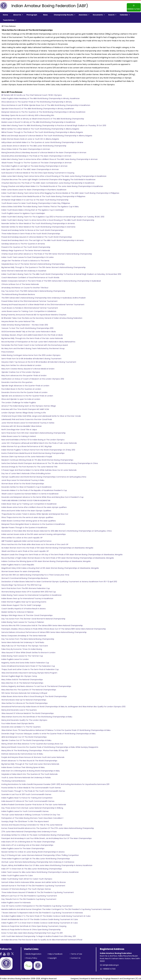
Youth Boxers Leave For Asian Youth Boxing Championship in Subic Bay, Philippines (36, 202)
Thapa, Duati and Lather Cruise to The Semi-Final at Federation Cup (30, 668)
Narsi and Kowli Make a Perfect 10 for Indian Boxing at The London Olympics (33, 438)
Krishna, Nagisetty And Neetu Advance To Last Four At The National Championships (36, 685)
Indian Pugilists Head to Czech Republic (18, 563)
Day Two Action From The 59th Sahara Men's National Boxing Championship (33, 290)
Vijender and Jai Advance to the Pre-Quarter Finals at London (27, 394)
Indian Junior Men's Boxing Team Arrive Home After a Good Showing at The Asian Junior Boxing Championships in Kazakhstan (54, 175)
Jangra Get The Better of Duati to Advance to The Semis (25, 259)
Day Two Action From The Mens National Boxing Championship (28, 638)
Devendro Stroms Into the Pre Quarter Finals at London (24, 391)
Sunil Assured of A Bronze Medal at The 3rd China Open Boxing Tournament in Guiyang (38, 171)
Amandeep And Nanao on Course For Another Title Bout (25, 286)
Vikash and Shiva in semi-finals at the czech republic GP (25, 550)
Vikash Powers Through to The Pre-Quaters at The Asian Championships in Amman (37, 161)
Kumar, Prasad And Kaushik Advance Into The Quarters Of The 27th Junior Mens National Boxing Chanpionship (48, 827)
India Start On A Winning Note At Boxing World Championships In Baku (31, 769)
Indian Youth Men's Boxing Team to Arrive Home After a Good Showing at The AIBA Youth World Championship (48, 219)
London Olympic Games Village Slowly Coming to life (24, 411)
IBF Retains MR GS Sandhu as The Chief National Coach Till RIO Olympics (32, 94)
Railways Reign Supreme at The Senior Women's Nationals (26, 249)
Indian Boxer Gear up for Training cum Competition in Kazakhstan (29, 502)
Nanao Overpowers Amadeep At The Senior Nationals (24, 634)
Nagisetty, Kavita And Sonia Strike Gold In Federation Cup (25, 661)
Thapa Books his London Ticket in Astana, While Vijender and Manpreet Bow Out (35, 513)
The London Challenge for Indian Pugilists (19, 401)
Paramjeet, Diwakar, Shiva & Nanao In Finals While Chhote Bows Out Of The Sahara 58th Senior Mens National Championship (54, 627)
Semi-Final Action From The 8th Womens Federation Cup (26, 587)
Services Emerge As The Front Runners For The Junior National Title (29, 465)
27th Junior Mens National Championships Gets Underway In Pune (29, 830)
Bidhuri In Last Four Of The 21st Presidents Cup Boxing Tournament (29, 894)
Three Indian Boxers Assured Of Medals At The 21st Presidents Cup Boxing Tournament (38, 891)
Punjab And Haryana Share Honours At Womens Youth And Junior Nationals (33, 756)
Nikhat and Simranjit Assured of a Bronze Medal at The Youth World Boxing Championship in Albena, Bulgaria (47, 134)
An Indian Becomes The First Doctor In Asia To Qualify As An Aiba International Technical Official (42, 938)
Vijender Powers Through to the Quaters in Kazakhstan (24, 526)
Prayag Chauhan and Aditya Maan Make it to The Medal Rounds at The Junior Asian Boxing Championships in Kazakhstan (52, 185)
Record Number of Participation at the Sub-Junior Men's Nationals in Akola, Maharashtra (38, 340)
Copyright (52, 957)
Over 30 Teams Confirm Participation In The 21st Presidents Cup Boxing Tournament (37, 904)
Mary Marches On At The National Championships (22, 681)
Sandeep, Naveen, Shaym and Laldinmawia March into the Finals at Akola (32, 334)
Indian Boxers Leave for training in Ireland (19, 435)
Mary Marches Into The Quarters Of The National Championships (29, 688)
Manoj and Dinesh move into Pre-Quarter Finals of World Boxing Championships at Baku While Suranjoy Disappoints (50, 746)
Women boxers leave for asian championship (21, 570)
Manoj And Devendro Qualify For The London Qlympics (24, 719)
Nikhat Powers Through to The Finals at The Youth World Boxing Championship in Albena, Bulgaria (42, 131)
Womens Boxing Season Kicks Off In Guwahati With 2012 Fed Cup (29, 590)
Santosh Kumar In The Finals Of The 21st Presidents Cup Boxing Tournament (33, 884)
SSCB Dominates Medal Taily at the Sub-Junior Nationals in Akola (29, 330)
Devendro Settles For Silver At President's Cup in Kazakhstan (27, 486)
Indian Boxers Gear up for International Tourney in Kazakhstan (27, 597)
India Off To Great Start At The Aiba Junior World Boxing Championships (32, 867)
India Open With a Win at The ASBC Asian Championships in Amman (30, 168)
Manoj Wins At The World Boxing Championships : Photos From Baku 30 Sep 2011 (35, 749)
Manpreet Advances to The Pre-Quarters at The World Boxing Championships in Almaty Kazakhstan (43, 111)
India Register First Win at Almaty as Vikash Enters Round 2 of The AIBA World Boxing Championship (43, 117)
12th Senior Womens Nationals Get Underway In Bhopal (24, 692)
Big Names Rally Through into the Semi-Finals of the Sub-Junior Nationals (32, 337)
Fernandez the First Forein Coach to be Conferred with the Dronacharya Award (35, 344)
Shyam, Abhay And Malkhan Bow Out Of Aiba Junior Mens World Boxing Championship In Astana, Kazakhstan (47, 864)
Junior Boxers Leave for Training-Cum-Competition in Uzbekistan (29, 310)
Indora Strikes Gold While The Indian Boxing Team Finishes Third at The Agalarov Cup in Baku (40, 205)
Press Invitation (8, 350)
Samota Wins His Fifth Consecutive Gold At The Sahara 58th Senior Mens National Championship (42, 624)
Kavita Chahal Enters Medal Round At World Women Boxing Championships (33, 452)
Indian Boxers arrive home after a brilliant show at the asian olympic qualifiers (34, 506)
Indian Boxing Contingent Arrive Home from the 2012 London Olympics (31, 354)
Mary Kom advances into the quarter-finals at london (24, 374)
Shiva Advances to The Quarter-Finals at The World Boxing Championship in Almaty (37, 100)
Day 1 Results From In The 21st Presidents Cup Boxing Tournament (29, 898)
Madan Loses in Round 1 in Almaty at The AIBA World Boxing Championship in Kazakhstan (38, 121)
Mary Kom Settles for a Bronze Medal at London (21, 364)
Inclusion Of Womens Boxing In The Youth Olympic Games (26, 888)
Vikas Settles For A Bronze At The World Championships (25, 702)
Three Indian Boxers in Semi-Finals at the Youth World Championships (31, 232)
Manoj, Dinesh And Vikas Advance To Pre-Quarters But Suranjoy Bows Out (32, 742)
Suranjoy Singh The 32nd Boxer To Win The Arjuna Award (25, 820)
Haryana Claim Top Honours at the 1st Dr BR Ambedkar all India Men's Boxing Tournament (39, 361)
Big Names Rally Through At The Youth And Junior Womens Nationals (30, 763)
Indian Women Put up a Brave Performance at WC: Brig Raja (27, 445)
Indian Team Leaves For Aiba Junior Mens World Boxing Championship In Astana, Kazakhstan (40, 871)
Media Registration (33, 953)
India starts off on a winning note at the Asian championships (27, 844)
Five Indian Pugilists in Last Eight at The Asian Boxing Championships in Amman (34, 165)
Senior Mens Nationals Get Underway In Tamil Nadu (23, 641)
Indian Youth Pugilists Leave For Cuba (17, 874)
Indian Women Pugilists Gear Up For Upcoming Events (24, 600)
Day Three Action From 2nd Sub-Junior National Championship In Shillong (32, 806)
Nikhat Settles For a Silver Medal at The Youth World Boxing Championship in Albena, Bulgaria (40, 127)
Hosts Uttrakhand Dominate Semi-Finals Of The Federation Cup (28, 665)
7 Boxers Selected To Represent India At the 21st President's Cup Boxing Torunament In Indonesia (42, 911)
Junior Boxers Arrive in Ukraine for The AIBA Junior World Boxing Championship (34, 144)
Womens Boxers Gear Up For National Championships (24, 698)
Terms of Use (76, 953)
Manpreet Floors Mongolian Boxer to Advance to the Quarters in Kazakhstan (33, 523)
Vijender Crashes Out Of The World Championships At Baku (26, 739)
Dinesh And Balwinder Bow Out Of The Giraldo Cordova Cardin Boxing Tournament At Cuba (40, 918)
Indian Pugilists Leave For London (15, 658)
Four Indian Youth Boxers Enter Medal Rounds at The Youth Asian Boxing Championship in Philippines (43, 195)
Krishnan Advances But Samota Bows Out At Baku (22, 752)
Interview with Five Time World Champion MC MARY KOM (25, 408)
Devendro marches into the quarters (17, 381)
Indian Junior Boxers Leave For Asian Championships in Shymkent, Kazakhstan (34, 188)
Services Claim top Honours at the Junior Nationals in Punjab (27, 455)
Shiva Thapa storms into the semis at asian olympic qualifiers (27, 516)
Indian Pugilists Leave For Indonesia (16, 901)
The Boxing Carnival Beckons (13, 779)
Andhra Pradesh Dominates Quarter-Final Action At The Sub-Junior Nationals (34, 803)
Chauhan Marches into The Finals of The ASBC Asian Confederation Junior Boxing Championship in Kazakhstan (48, 181)
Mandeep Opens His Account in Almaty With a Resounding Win (28, 114)
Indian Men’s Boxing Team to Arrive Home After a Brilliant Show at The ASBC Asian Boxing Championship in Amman (50, 158)
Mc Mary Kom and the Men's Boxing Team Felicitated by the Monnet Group (33, 347)
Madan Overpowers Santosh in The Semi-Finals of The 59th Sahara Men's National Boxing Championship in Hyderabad (51, 279)
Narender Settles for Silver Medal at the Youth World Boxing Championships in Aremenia (38, 225)
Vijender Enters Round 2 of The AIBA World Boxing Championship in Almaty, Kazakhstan (38, 107)
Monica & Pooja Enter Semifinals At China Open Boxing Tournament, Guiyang (34, 925)
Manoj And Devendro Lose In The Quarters (19, 709)
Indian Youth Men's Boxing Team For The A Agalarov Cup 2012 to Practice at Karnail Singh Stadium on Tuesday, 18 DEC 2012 (53, 215)
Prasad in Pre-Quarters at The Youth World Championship (26, 246)
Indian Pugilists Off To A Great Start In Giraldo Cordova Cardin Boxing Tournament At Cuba (40, 921)
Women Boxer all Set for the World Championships (23, 482)
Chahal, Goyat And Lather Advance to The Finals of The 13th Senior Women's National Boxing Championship (47, 252)
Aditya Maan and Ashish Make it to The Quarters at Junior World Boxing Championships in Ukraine (42, 141)
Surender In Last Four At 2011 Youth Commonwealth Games (26, 793)
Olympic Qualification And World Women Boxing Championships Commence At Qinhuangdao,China (44, 475)
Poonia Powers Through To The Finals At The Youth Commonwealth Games (33, 790)
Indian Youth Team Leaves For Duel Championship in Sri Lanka (27, 256)
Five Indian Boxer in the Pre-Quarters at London (21, 388)
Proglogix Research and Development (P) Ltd (122, 977)
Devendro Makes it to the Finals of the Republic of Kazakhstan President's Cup (34, 489)
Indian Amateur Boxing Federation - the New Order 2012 (25, 323)
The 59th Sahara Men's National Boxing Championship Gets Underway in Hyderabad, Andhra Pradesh (44, 296)
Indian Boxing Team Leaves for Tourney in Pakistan (23, 621)
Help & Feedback (55, 953)
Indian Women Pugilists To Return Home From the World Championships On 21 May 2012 (38, 448)
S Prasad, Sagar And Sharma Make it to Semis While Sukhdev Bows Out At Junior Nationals (39, 469)
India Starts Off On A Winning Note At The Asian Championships (28, 840)
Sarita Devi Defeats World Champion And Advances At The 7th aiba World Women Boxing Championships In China (50, 462)
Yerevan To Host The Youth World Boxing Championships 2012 (27, 327)
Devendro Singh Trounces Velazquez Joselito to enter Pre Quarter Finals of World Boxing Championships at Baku (49, 732)
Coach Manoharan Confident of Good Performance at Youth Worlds (30, 276)
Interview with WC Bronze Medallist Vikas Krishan (22, 425)
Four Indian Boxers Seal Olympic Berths (18, 722)
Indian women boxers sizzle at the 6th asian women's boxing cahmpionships (34, 533)
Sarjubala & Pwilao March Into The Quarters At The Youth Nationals (30, 773)
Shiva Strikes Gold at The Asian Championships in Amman (26, 148)
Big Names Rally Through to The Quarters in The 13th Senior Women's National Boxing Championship (44, 266)
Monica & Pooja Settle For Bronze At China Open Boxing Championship (31, 928)
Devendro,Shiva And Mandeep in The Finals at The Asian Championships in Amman (36, 154)
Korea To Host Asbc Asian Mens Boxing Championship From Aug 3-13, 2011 (32, 931)
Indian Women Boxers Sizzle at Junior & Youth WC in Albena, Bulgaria (30, 138)
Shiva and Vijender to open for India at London (21, 398)
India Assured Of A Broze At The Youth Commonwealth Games (28, 800)
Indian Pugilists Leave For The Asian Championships (23, 847)
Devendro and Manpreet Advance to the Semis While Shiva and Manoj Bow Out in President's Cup (42, 496)
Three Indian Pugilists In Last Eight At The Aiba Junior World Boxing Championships (36, 857)
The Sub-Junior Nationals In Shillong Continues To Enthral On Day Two (31, 813)
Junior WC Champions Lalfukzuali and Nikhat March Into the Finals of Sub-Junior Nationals (39, 442)
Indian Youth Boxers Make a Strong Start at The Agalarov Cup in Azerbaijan (33, 209)
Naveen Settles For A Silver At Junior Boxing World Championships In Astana (33, 850)
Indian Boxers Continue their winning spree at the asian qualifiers (29, 519)
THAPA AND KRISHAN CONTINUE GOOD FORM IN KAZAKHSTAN (26, 499)
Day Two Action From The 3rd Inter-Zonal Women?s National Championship (33, 617)
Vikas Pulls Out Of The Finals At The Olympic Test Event (25, 644)
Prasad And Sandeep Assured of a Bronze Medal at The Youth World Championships (37, 236)
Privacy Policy (31, 957)
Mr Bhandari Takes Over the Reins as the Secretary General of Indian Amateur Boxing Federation (42, 317)
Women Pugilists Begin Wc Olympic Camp (19, 675)
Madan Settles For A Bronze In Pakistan (18, 611)
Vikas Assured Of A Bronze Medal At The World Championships (28, 712)
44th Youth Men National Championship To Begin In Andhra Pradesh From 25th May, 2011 (39, 935)
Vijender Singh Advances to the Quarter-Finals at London (25, 384)
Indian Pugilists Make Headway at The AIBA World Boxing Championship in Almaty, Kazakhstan (41, 97)
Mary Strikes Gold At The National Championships (22, 678)
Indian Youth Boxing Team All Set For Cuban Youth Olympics (27, 877)
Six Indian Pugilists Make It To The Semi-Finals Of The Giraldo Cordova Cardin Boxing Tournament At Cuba (46, 915)
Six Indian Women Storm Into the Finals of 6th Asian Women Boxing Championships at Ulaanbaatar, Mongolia (47, 546)
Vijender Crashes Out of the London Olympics (21, 371)
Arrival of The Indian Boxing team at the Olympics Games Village (29, 404)
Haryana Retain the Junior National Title (18, 320)
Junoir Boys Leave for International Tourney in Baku (23, 479)
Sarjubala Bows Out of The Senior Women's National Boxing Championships (33, 263)
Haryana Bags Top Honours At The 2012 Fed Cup (21, 584)
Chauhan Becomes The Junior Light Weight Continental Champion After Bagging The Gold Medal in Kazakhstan (48, 178)
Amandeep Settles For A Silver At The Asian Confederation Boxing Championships (36, 834)
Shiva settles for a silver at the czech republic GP (22, 536)
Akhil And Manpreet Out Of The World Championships (24, 736)
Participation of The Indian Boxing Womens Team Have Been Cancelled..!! (32, 817)
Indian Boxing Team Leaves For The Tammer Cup (22, 654)
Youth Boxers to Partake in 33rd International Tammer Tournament (30, 306)
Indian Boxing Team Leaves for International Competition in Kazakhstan (32, 594)
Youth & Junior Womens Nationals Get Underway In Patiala (26, 776)
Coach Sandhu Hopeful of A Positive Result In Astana (23, 607)
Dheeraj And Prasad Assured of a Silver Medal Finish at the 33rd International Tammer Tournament (43, 303)
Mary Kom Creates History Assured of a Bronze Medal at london (28, 367)
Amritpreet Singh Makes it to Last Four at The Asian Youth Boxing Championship (35, 198)
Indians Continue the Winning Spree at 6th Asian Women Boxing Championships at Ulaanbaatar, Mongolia (46, 560)
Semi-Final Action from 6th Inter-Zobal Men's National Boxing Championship (34, 431)
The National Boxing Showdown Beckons (18, 293)
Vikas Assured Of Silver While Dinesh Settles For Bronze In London (28, 651)
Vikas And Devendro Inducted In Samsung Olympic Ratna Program (29, 671)
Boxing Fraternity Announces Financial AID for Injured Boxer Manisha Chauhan (34, 313)
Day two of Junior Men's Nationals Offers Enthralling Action (26, 472)
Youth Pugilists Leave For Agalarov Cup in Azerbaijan (23, 212)
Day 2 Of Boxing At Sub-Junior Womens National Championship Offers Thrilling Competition (40, 854)
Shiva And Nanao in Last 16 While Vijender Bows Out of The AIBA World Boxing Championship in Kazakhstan (46, 104)
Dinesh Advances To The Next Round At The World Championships (29, 759)
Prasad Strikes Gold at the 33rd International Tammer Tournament (29, 300)
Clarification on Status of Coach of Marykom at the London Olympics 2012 (33, 377)
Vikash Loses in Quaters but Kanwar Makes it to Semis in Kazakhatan (30, 492)
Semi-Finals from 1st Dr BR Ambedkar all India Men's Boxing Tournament (31, 357)
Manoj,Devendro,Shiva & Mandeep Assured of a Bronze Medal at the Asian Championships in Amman (44, 151)
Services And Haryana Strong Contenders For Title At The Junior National (32, 823)
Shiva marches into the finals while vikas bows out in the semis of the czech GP (35, 543)
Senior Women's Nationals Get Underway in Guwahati (24, 269)
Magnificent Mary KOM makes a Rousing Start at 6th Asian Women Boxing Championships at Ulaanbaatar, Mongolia (50, 567)
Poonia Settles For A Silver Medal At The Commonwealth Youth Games (31, 786)
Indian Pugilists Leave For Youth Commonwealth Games (25, 810)
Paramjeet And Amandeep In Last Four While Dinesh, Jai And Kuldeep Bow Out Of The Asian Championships (47, 837)
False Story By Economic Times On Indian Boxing (22, 648)
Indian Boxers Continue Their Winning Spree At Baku (23, 766)
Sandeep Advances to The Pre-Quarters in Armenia (23, 242)
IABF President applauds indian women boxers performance (26, 540)
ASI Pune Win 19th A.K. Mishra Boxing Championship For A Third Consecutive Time (35, 573)
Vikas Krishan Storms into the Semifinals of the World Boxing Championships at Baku (37, 715)
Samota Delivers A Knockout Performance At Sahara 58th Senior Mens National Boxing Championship (44, 631)
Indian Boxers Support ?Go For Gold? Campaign (21, 604)
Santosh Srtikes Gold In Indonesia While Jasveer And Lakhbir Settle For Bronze (34, 881)
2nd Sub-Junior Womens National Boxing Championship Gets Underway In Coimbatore (38, 861)
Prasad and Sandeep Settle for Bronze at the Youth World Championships (32, 229)
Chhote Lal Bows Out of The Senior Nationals (20, 283)
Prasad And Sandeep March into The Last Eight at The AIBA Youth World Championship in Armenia (43, 239)
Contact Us (75, 957)
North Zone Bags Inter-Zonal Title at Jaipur (19, 428)
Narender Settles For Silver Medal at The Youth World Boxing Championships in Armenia (38, 222)
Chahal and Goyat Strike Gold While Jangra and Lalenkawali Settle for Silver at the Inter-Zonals (41, 415)
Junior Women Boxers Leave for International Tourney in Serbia (28, 421)
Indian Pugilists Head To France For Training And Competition (27, 796)
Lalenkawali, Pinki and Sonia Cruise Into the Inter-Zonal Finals (27, 418)
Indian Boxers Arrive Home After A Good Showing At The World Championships (34, 695)
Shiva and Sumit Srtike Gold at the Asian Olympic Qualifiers (26, 509)
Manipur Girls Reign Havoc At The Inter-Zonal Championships (27, 614)
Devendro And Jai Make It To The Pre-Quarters (21, 725)
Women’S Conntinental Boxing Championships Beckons (25, 577)
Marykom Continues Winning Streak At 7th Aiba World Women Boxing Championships (37, 459)
